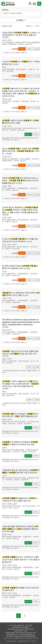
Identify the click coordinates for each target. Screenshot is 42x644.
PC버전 (34, 641)
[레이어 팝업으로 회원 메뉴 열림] (30, 4)
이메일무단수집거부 (24, 641)
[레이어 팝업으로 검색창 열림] (39, 4)
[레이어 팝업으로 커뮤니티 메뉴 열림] (34, 4)
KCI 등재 (6, 37)
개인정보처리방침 (11, 641)
